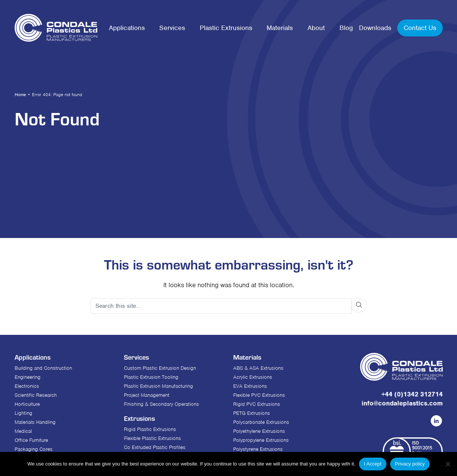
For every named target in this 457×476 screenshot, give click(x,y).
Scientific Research (36, 395)
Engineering (28, 377)
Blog (346, 28)
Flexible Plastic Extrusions (152, 438)
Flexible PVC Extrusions (259, 395)
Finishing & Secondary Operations (161, 404)
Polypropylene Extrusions (261, 440)
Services (172, 28)
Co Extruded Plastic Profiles (155, 447)
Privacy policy (410, 464)
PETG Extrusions (252, 413)
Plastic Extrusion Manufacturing (158, 386)
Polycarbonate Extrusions (261, 422)
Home (20, 95)
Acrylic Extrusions (253, 377)
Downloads (375, 28)
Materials (280, 28)
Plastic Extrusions (226, 28)
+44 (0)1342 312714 (412, 394)
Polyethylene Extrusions (259, 431)
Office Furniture (31, 440)
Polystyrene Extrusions (258, 449)
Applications (127, 28)
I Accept (373, 464)
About (316, 28)
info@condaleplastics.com (402, 403)
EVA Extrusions (250, 386)
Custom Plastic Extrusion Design (160, 368)
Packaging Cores (34, 449)
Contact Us (420, 28)
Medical (23, 431)
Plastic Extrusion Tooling (151, 377)
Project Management (147, 395)
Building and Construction (43, 368)
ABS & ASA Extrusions (258, 368)
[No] (448, 464)
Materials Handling (35, 422)
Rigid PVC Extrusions (257, 404)
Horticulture (27, 404)
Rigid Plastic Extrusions (150, 429)
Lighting (23, 413)
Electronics (27, 386)
